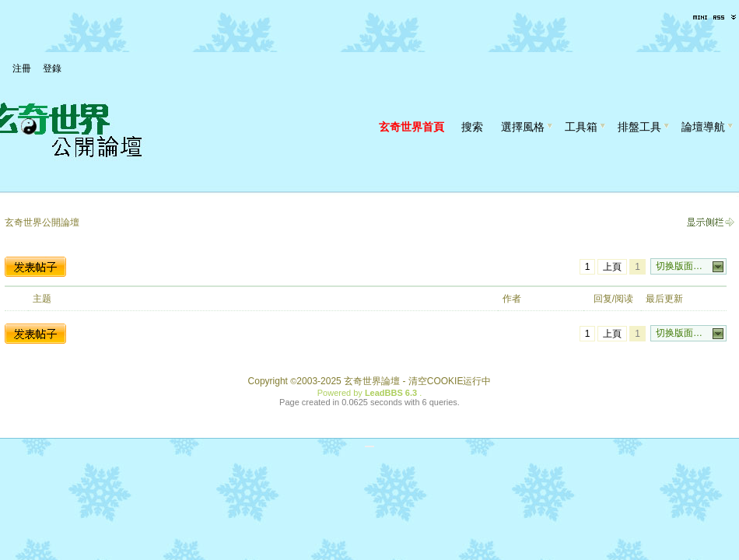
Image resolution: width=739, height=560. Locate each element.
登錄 (52, 68)
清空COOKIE (436, 381)
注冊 (22, 68)
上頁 (612, 267)
